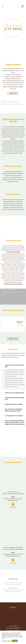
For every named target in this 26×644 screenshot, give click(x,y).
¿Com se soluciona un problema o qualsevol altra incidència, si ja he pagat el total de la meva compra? (15, 422)
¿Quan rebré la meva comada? (14, 404)
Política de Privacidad (13, 628)
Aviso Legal (13, 626)
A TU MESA (13, 29)
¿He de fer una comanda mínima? (14, 393)
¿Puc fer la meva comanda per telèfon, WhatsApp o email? (14, 410)
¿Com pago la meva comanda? (14, 416)
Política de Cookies (13, 630)
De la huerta (13, 26)
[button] (13, 93)
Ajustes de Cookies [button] (6, 641)
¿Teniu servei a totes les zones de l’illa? (14, 366)
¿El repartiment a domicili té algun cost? (15, 399)
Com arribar (13, 507)
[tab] (13, 315)
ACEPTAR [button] (15, 641)
